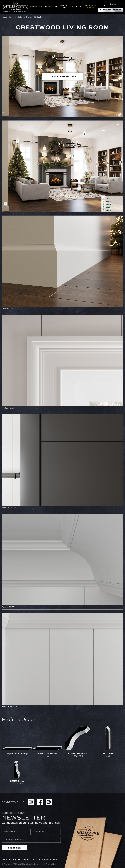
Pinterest (49, 802)
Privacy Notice (52, 864)
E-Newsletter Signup (111, 10)
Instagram (31, 802)
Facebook (40, 802)
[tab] (36, 7)
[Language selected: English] (116, 4)
